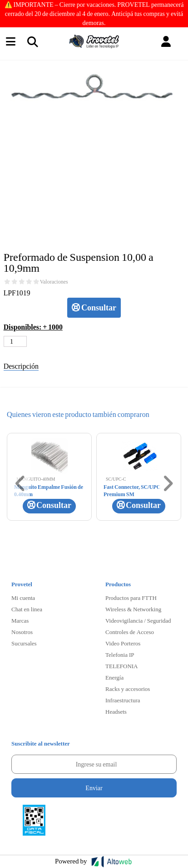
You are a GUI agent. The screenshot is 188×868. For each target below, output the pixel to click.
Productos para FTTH (131, 598)
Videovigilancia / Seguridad (138, 620)
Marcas (20, 620)
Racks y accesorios (128, 689)
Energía (114, 677)
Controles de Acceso (130, 632)
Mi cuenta (23, 598)
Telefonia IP (120, 655)
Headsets (116, 711)
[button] (166, 42)
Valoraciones (54, 282)
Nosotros (22, 632)
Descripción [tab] (21, 366)
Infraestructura (123, 700)
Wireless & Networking (133, 609)
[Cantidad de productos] (15, 341)
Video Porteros (123, 643)
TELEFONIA (122, 666)
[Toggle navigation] (32, 41)
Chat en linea (27, 609)
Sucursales (24, 643)
